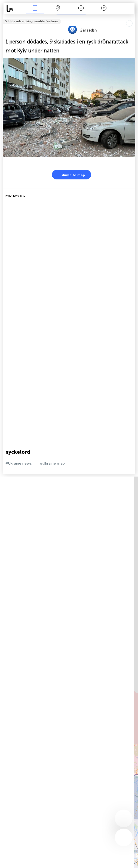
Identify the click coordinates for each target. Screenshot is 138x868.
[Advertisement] (68, 242)
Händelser (35, 9)
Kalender (81, 9)
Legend (104, 9)
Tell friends (133, 18)
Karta (58, 9)
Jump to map (70, 175)
